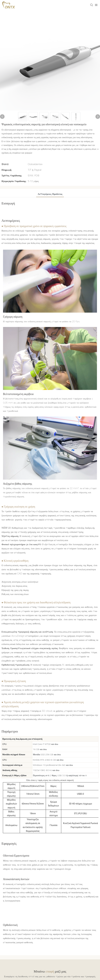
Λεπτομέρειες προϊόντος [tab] (50, 194)
